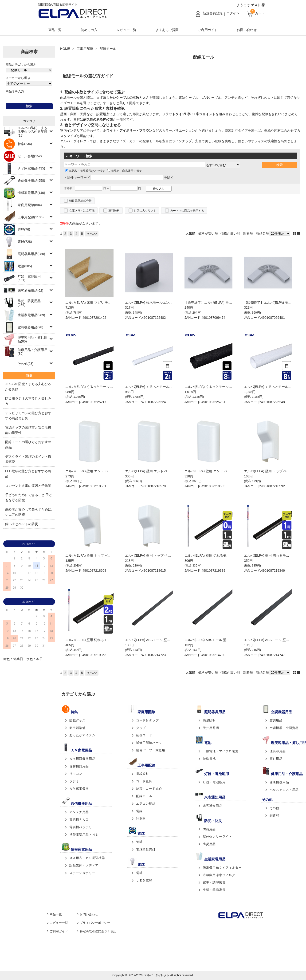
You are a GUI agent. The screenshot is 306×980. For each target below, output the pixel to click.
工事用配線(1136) (31, 217)
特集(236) (25, 144)
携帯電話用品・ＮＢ (84, 835)
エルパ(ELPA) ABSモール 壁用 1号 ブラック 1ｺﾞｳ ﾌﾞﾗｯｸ (226, 640)
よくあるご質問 (167, 30)
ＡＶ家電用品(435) (31, 168)
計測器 (141, 819)
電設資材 (143, 774)
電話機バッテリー (82, 827)
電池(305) (25, 266)
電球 (139, 873)
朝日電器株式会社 (80, 201)
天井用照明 (211, 728)
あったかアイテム (82, 735)
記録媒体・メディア (84, 865)
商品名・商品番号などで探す (85, 171)
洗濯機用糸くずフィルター (222, 868)
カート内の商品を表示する (187, 211)
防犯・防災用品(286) (29, 303)
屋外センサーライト (217, 836)
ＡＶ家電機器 (79, 789)
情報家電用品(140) (31, 193)
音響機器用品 (79, 766)
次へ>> (92, 234)
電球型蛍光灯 (146, 849)
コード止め (144, 781)
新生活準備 (77, 728)
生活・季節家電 (214, 890)
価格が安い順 (208, 233)
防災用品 (209, 844)
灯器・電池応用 (214, 782)
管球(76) (24, 229)
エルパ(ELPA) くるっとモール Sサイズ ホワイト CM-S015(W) (171, 387)
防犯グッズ (77, 720)
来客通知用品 (213, 806)
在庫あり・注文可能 (82, 211)
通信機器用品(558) (31, 181)
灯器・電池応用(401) (29, 278)
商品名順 (262, 233)
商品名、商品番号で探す (125, 171)
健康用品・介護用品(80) (32, 352)
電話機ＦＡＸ (79, 820)
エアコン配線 (146, 804)
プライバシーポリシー (95, 923)
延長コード (144, 735)
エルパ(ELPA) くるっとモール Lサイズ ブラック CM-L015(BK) (230, 387)
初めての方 (89, 30)
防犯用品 (209, 829)
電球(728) (25, 242)
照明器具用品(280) (31, 254)
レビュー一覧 (126, 30)
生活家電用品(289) (31, 315)
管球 (139, 842)
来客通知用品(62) (30, 291)
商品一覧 (55, 30)
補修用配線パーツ (149, 743)
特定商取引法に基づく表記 (98, 931)
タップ (141, 728)
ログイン (233, 13)
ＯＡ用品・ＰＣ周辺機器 (87, 858)
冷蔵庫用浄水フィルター (221, 875)
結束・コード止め (149, 789)
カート (260, 13)
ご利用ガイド (208, 30)
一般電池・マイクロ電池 (221, 751)
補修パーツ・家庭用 (151, 750)
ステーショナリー (82, 873)
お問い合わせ (247, 30)
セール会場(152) (30, 156)
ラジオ (74, 781)
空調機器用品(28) (30, 327)
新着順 (248, 233)
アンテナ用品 (79, 812)
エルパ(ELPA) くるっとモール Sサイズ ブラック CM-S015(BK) (112, 387)
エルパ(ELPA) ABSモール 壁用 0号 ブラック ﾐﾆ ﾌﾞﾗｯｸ (164, 640)
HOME (65, 49)
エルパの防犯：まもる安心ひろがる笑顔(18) (32, 132)
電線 (139, 811)
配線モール (144, 796)
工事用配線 (85, 49)
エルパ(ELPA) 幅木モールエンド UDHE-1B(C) (159, 303)
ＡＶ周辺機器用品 (82, 759)
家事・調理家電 (214, 883)
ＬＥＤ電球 (144, 880)
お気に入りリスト (145, 211)
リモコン (76, 774)
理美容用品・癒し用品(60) (32, 339)
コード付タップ (147, 720)
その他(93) (25, 364)
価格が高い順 (230, 233)
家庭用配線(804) (30, 205)
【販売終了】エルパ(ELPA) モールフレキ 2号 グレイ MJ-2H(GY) (232, 303)
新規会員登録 (213, 13)
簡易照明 (209, 720)
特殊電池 (209, 759)
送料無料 (114, 211)
